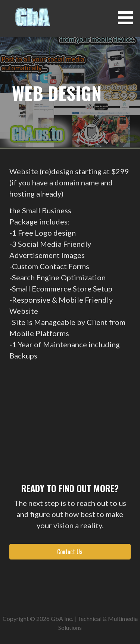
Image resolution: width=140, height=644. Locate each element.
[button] (128, 18)
